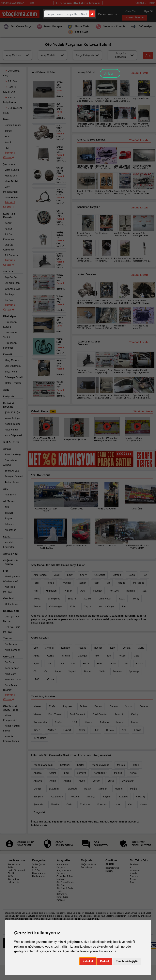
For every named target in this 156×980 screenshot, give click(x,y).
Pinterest (134, 876)
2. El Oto (36, 870)
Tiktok (133, 879)
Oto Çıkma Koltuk (65, 882)
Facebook (134, 864)
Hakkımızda (13, 882)
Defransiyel (62, 894)
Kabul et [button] (88, 961)
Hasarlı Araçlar (39, 873)
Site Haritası (14, 879)
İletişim (109, 871)
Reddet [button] (105, 961)
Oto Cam (61, 885)
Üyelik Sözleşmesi (16, 870)
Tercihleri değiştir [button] (127, 961)
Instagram (135, 870)
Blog (132, 882)
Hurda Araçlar (39, 876)
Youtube (134, 873)
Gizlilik (11, 873)
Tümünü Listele (139, 342)
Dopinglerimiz (112, 868)
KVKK (10, 876)
